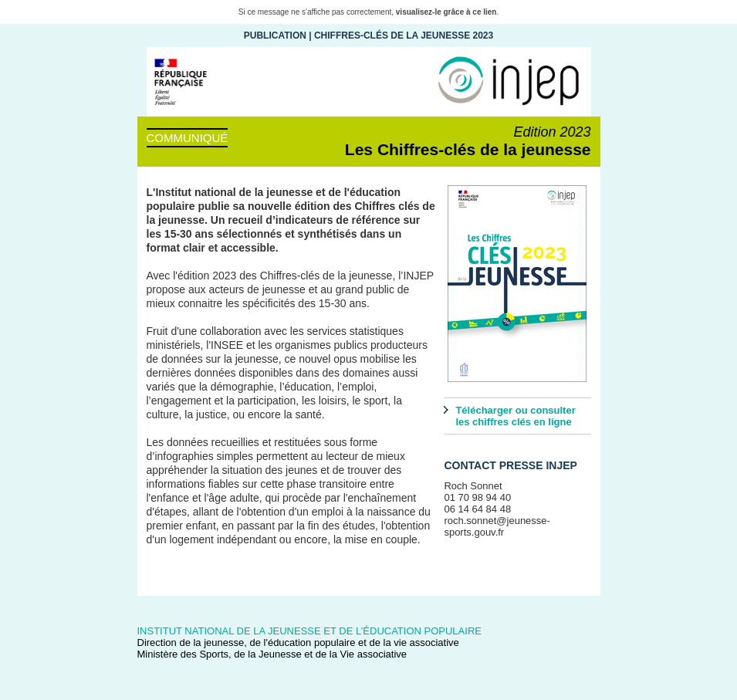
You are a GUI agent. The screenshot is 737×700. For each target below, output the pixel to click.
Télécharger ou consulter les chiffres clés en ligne (515, 416)
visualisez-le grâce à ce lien (446, 12)
